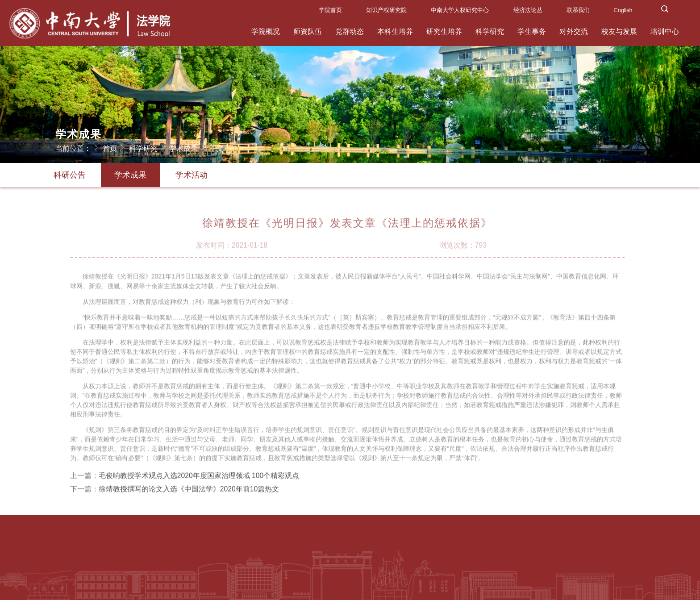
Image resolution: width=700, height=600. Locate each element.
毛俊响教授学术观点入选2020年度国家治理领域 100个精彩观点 (199, 479)
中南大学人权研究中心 (460, 10)
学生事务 (532, 31)
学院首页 (330, 10)
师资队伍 (308, 31)
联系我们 (578, 10)
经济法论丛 (528, 10)
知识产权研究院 (386, 10)
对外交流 (574, 31)
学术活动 (192, 175)
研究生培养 (444, 31)
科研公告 (70, 175)
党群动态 (350, 31)
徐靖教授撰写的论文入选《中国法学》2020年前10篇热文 (189, 493)
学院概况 (266, 31)
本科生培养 (395, 31)
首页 (115, 147)
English (623, 10)
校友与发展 (619, 31)
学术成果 (188, 147)
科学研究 (490, 31)
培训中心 (665, 31)
